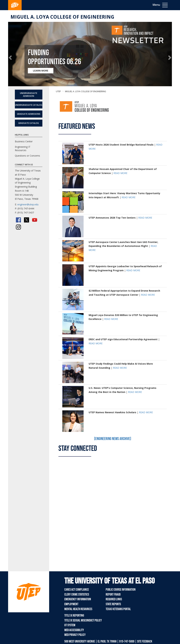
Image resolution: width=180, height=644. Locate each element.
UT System (70, 625)
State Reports (113, 604)
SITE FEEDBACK (145, 641)
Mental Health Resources (78, 609)
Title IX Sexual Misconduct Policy (83, 620)
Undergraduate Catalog (29, 105)
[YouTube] (35, 220)
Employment (71, 604)
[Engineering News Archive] (113, 439)
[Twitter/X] (27, 220)
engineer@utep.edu (28, 204)
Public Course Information (121, 590)
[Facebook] (18, 220)
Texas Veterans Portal (118, 609)
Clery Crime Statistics (77, 595)
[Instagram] (18, 227)
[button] (11, 57)
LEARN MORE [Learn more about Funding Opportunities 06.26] (41, 71)
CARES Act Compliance (77, 590)
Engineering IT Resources (23, 149)
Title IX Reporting (74, 616)
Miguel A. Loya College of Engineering (62, 17)
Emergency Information (78, 599)
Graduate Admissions (29, 114)
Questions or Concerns (27, 156)
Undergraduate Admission (29, 95)
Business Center (24, 141)
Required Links (114, 599)
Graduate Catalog (29, 123)
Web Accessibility (74, 630)
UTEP (58, 91)
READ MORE (120, 173)
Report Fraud (113, 595)
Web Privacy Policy (75, 635)
